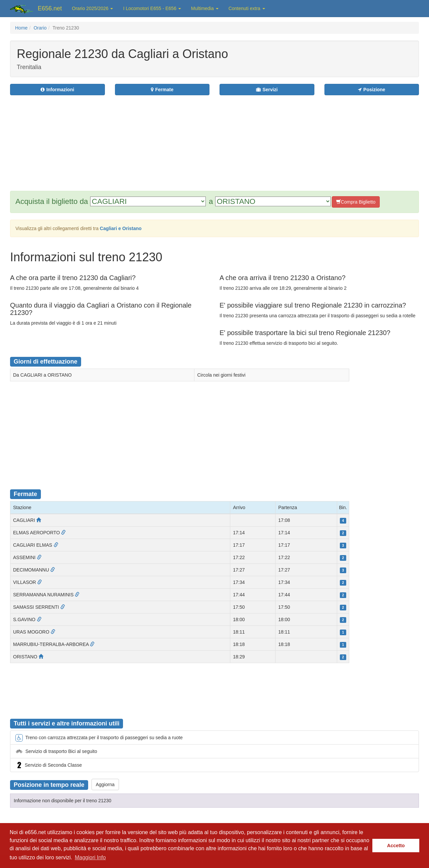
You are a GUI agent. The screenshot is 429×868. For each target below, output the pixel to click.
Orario (40, 28)
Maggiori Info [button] (90, 857)
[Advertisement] (255, 139)
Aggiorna (105, 784)
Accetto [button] (396, 846)
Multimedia (205, 8)
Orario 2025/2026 (93, 8)
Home (21, 28)
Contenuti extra (247, 8)
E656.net (50, 8)
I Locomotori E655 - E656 (152, 8)
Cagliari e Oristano (121, 228)
